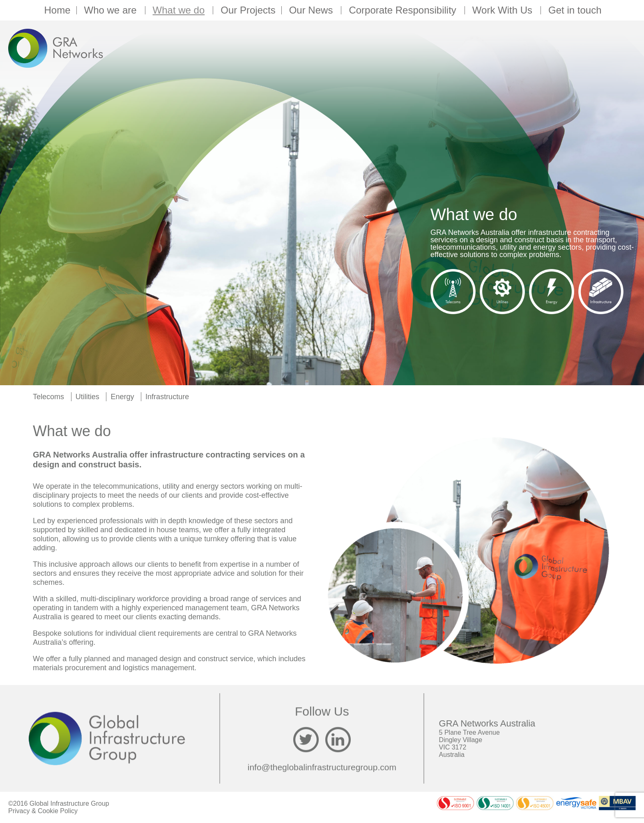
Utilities (87, 397)
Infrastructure (167, 397)
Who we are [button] (112, 10)
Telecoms (48, 397)
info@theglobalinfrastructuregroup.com (322, 767)
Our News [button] (312, 10)
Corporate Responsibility (404, 10)
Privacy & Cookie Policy (43, 811)
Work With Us (504, 10)
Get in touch (575, 10)
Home (57, 10)
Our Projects (248, 10)
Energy (122, 397)
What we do (180, 10)
